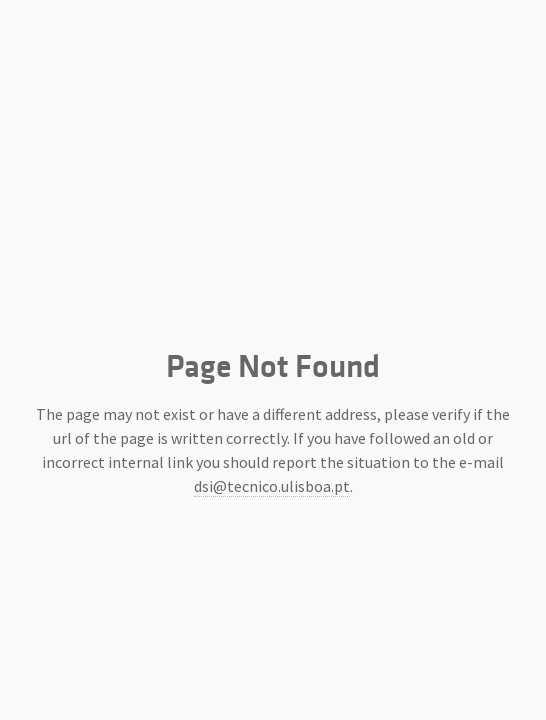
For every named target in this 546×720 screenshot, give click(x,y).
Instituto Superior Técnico (273, 260)
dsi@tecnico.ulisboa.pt (272, 486)
